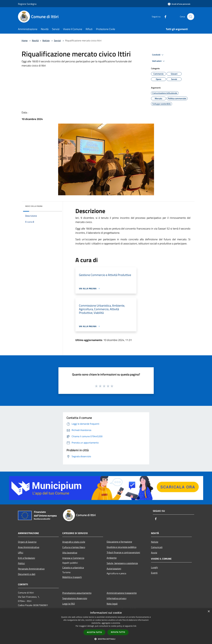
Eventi (154, 573)
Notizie (46, 40)
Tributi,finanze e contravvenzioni (123, 552)
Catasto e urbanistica (73, 567)
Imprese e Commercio (73, 558)
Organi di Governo (27, 542)
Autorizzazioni (114, 569)
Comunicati (157, 547)
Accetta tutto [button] (94, 632)
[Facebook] (164, 17)
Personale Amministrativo (31, 569)
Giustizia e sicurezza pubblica (122, 547)
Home (25, 40)
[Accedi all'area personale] (179, 4)
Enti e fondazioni (27, 558)
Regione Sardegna (27, 4)
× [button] (209, 612)
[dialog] (106, 626)
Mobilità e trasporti (72, 577)
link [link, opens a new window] (135, 626)
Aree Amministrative (29, 547)
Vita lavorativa (70, 553)
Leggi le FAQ (69, 604)
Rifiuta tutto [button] (118, 632)
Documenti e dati (27, 574)
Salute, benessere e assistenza (122, 563)
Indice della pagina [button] (34, 206)
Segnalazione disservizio (75, 598)
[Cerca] (191, 17)
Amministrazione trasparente (122, 593)
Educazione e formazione (119, 542)
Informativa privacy (117, 598)
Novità (35, 40)
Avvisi (154, 553)
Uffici (21, 553)
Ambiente (112, 558)
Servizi (57, 40)
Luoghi (154, 567)
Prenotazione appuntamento (77, 593)
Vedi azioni (159, 61)
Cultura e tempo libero (74, 547)
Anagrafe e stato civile (74, 542)
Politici (21, 563)
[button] (106, 639)
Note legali (112, 604)
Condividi (158, 55)
